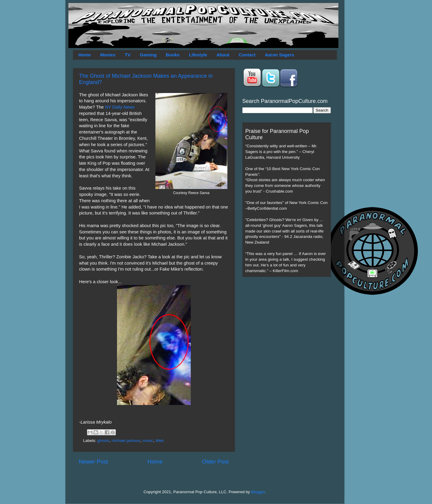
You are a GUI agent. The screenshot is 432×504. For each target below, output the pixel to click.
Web (160, 441)
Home (85, 55)
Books (173, 55)
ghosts (103, 441)
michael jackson (126, 441)
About (223, 55)
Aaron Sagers (280, 55)
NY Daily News (120, 107)
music (148, 441)
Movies (108, 55)
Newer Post (94, 462)
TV (128, 55)
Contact (247, 55)
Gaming (148, 55)
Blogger (258, 492)
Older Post (215, 462)
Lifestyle (198, 55)
